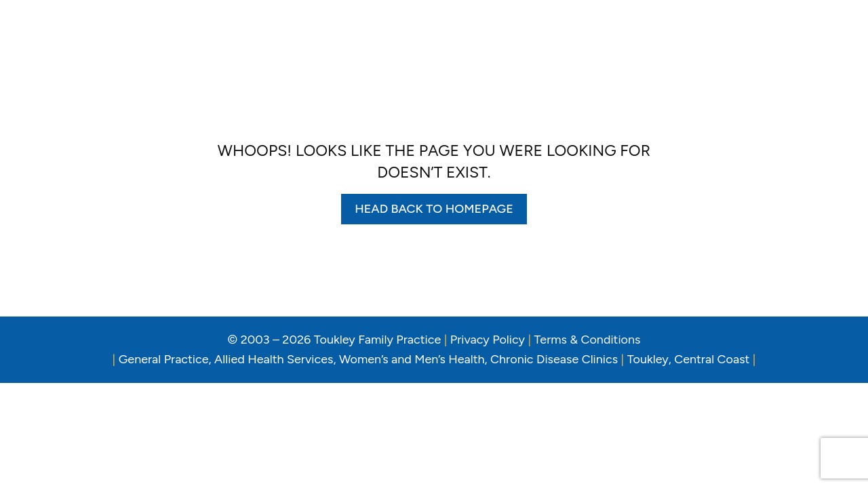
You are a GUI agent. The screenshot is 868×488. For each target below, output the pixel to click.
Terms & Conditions (588, 340)
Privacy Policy (488, 340)
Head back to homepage (434, 209)
